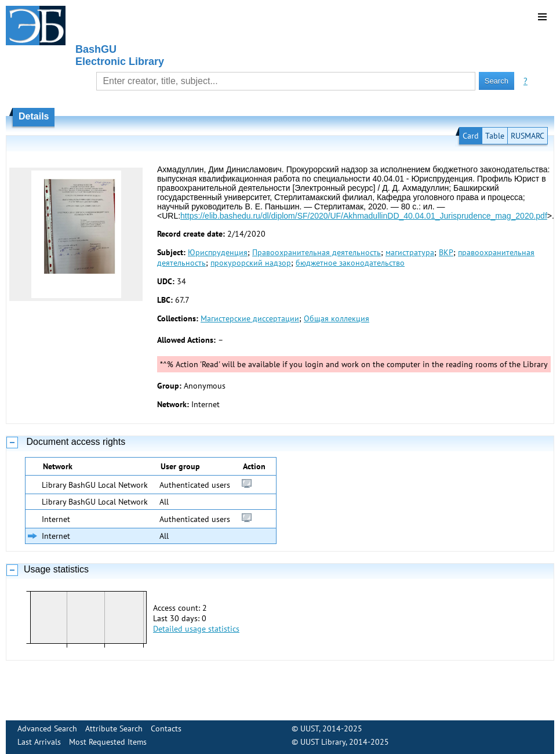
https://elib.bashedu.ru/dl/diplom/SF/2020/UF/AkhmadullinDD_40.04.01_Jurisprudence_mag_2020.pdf (364, 216)
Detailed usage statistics (196, 629)
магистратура (410, 252)
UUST (310, 728)
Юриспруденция (218, 252)
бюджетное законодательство (350, 263)
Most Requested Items (108, 742)
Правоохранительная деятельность (317, 252)
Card (471, 136)
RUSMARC (528, 136)
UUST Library (323, 742)
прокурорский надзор (251, 263)
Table (495, 136)
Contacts (166, 728)
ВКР (446, 252)
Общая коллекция (337, 318)
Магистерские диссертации (250, 318)
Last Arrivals (39, 742)
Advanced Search (47, 728)
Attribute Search (114, 728)
